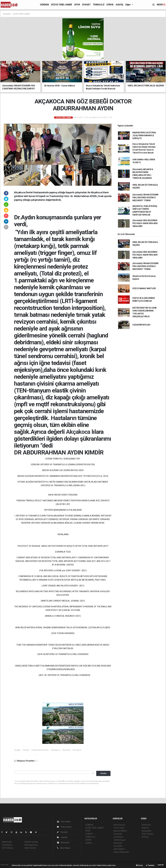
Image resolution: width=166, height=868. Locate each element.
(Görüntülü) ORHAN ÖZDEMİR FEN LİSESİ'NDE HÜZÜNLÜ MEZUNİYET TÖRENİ (145, 198)
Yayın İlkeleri (7, 845)
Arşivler (62, 837)
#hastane (66, 750)
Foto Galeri (64, 822)
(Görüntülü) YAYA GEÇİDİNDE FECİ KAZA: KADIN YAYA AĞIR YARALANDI (145, 223)
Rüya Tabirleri (147, 834)
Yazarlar (62, 832)
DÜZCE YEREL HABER (62, 5)
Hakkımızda (7, 842)
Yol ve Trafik (119, 828)
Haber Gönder (30, 848)
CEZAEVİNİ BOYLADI (141, 325)
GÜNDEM (44, 5)
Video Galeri (64, 827)
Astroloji (145, 837)
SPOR (77, 5)
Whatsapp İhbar (31, 845)
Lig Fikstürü (118, 837)
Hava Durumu (119, 825)
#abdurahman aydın (40, 750)
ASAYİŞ (119, 5)
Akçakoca (79, 432)
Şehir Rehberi (119, 849)
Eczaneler (118, 834)
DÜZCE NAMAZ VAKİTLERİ (144, 288)
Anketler (145, 828)
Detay (139, 865)
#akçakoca (55, 750)
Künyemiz (63, 843)
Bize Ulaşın (64, 848)
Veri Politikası (7, 848)
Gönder (103, 773)
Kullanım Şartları (31, 842)
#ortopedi (77, 750)
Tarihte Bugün (120, 840)
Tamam (150, 865)
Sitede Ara (146, 825)
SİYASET (86, 5)
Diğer (128, 5)
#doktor (26, 750)
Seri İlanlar (118, 846)
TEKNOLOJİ (99, 5)
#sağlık (17, 750)
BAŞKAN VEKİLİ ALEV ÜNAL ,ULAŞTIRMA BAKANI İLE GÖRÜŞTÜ (144, 135)
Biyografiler (147, 831)
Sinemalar (118, 843)
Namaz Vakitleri (120, 831)
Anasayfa (7, 14)
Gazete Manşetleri (121, 852)
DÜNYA (110, 5)
